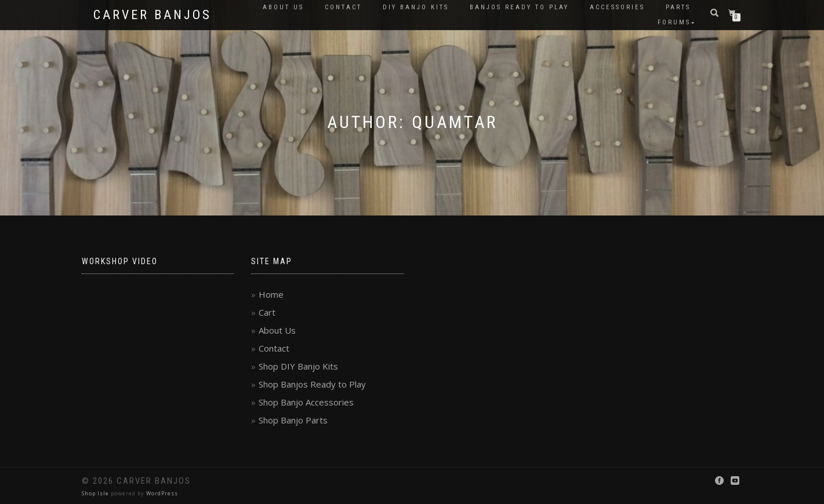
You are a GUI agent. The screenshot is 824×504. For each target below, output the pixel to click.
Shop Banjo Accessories (306, 402)
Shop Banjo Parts (293, 420)
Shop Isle (95, 493)
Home (271, 294)
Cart (267, 312)
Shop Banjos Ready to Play (312, 384)
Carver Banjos (153, 15)
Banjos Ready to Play (519, 7)
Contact (343, 7)
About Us (283, 7)
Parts (678, 7)
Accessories (617, 7)
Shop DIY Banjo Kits (298, 366)
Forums (674, 22)
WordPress (162, 493)
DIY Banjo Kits (416, 7)
